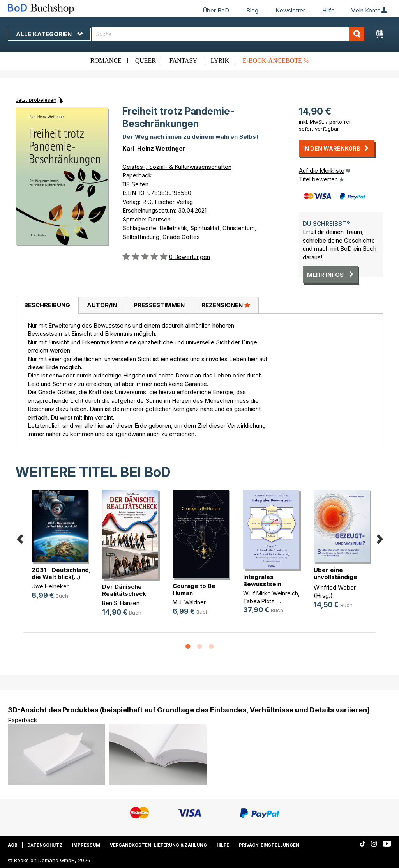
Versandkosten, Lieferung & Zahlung (158, 845)
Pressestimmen (159, 305)
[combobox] (228, 34)
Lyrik (220, 61)
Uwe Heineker (50, 586)
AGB (13, 845)
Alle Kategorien (49, 34)
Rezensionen (226, 305)
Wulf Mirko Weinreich (271, 593)
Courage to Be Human (194, 589)
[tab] (47, 305)
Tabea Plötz (259, 601)
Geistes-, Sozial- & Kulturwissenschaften (177, 167)
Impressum (86, 845)
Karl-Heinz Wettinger (154, 148)
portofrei (340, 122)
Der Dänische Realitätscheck (124, 590)
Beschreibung (47, 305)
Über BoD (216, 10)
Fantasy (183, 61)
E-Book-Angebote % (276, 61)
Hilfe (328, 10)
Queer (146, 61)
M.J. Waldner (189, 602)
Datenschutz (45, 845)
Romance (106, 61)
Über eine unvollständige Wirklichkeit (335, 577)
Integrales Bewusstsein (262, 580)
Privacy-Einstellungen (269, 845)
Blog (252, 10)
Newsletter (290, 10)
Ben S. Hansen (121, 603)
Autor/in (102, 305)
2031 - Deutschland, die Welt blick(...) (61, 573)
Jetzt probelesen (36, 100)
